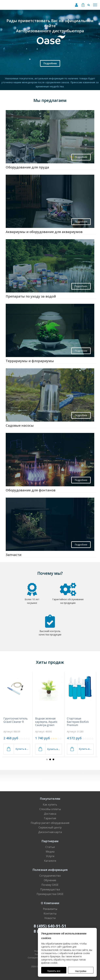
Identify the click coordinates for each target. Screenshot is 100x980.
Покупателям (50, 799)
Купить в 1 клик (24, 749)
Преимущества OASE (50, 894)
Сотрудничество (50, 876)
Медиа (50, 852)
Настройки (81, 971)
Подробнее (50, 63)
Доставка (50, 814)
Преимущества (50, 889)
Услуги (50, 856)
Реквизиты (50, 909)
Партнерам (50, 841)
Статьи (50, 847)
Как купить (50, 805)
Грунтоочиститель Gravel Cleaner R (17, 720)
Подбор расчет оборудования (50, 823)
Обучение (50, 880)
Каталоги (50, 861)
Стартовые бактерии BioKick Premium (79, 722)
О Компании (50, 903)
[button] (47, 759)
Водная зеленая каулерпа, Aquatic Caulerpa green (48, 722)
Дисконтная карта (50, 832)
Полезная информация (50, 870)
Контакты (50, 913)
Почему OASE (50, 885)
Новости (50, 918)
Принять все (54, 971)
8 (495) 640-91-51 (50, 926)
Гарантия (50, 818)
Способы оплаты (50, 809)
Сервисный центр (50, 827)
